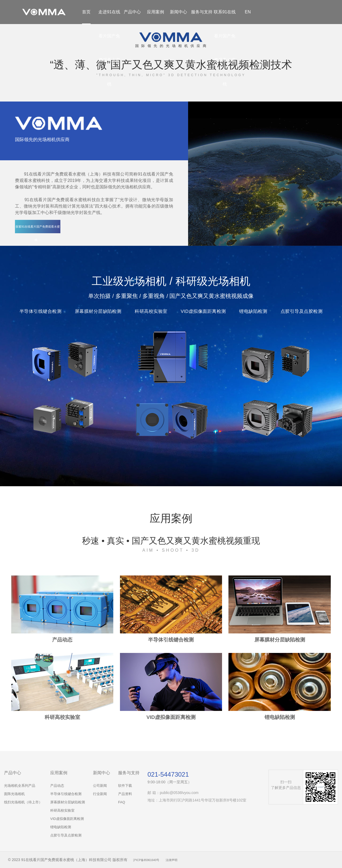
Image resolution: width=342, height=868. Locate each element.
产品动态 (57, 786)
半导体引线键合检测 (66, 794)
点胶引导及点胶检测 (66, 835)
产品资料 (125, 794)
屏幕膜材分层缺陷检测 (68, 802)
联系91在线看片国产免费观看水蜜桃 (225, 48)
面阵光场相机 (14, 794)
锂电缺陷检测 (61, 827)
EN (248, 12)
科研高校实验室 (62, 810)
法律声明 (181, 860)
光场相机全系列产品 (20, 786)
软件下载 (125, 786)
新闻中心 (178, 12)
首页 (86, 12)
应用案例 (156, 12)
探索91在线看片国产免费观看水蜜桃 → (38, 229)
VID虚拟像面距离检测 (67, 819)
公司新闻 (100, 786)
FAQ (122, 802)
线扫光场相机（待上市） (23, 802)
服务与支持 (202, 12)
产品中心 (132, 12)
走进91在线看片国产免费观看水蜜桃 (109, 48)
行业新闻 (100, 794)
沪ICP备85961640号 (150, 860)
